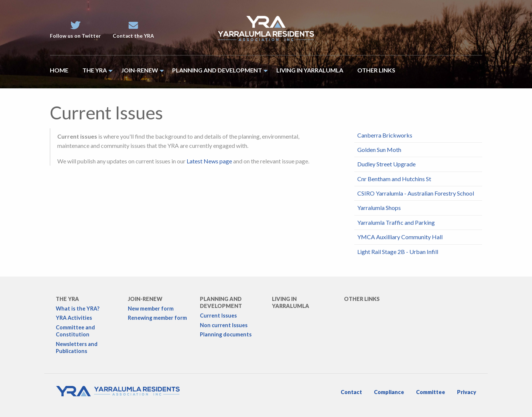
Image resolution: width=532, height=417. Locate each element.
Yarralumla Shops (379, 208)
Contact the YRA (133, 30)
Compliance (389, 392)
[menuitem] (63, 72)
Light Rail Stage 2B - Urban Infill (398, 252)
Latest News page (209, 161)
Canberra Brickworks (385, 135)
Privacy (467, 392)
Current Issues (218, 316)
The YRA (67, 299)
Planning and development (221, 302)
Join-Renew (145, 299)
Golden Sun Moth (379, 150)
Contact (351, 392)
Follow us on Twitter (75, 30)
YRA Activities (74, 318)
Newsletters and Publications (77, 347)
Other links (362, 299)
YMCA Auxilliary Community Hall (400, 237)
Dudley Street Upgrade (386, 164)
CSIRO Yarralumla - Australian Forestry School (416, 193)
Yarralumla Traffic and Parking (396, 222)
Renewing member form (157, 318)
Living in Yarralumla (291, 302)
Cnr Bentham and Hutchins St (394, 179)
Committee (431, 392)
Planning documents (226, 334)
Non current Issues (224, 325)
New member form (151, 308)
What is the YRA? (78, 308)
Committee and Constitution (75, 331)
